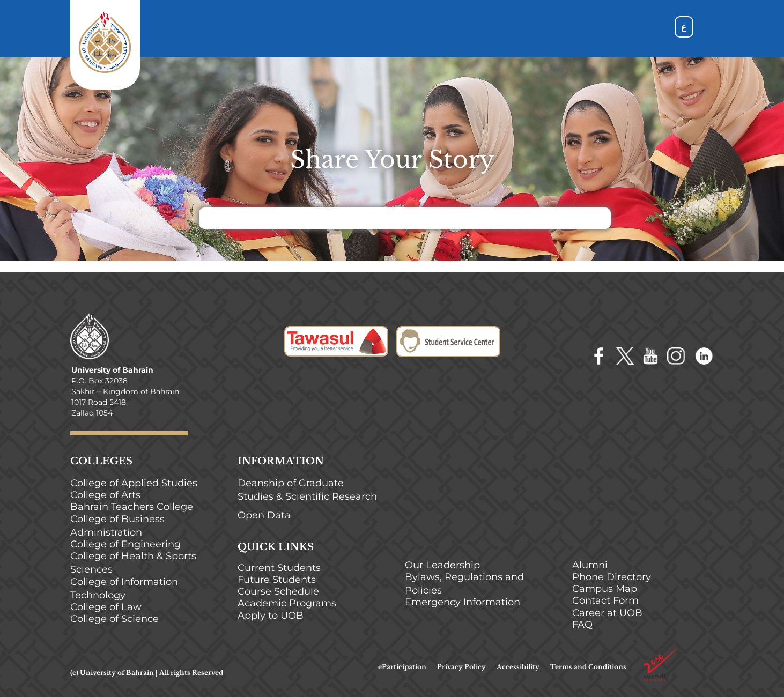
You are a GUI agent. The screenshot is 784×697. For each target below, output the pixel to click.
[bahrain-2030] (661, 652)
